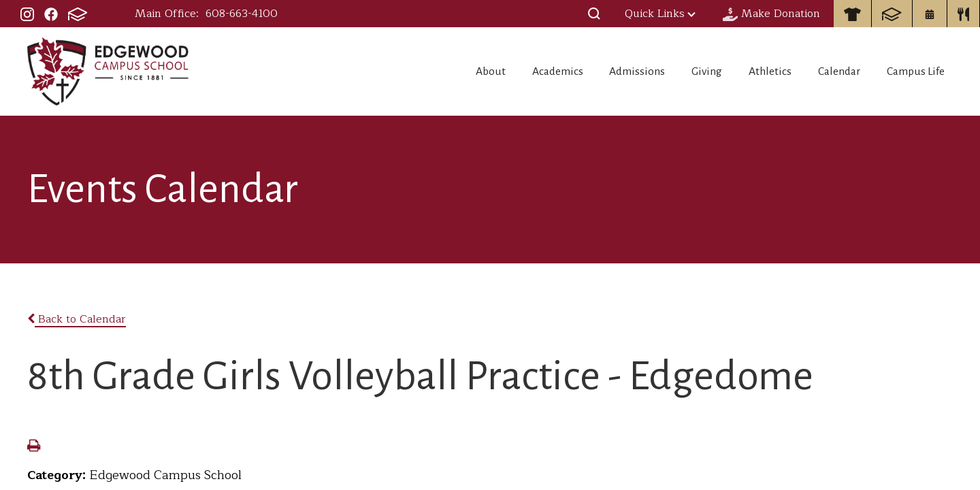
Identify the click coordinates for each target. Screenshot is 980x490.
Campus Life (918, 71)
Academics (523, 71)
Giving (687, 71)
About (450, 71)
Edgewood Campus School (109, 71)
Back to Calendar (77, 319)
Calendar (834, 71)
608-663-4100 (242, 14)
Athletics (758, 71)
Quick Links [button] (660, 14)
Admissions (611, 71)
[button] (594, 14)
